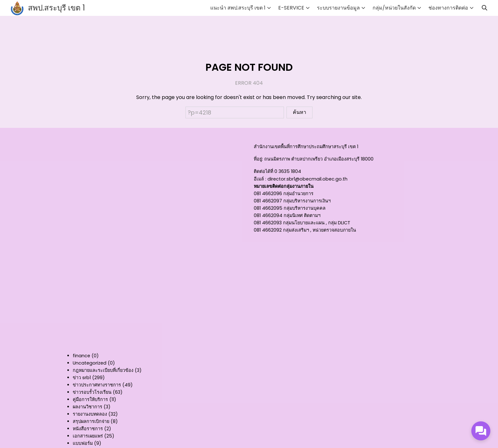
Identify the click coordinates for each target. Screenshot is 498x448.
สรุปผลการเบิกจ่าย (91, 421)
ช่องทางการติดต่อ (448, 8)
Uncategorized (90, 363)
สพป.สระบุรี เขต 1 (57, 8)
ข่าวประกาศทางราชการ (97, 385)
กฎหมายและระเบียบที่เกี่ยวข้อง (103, 370)
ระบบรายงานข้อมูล (338, 8)
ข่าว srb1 (82, 378)
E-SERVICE (291, 8)
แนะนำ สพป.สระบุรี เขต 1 (238, 8)
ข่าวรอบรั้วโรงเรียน (92, 392)
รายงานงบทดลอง (90, 414)
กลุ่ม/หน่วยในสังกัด (394, 8)
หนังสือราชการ (88, 429)
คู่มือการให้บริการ (90, 399)
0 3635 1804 (288, 171)
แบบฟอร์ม (83, 443)
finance (81, 356)
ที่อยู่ (258, 159)
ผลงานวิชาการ (87, 407)
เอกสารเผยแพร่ (88, 436)
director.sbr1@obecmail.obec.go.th (307, 179)
